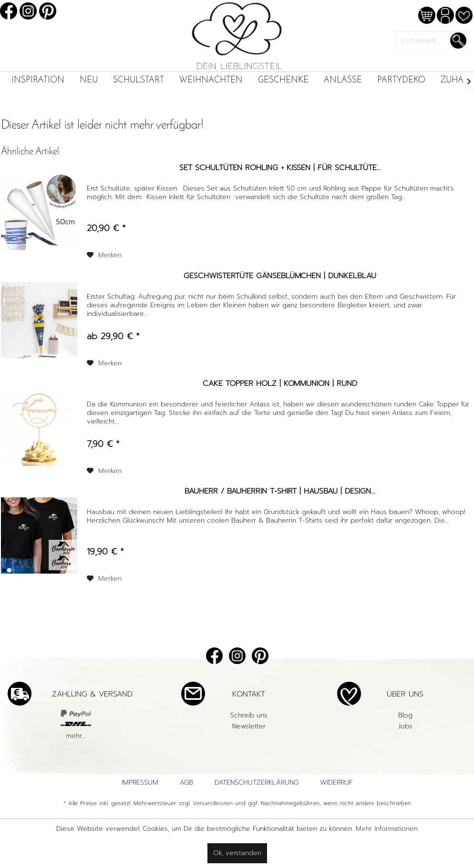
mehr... (76, 736)
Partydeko (401, 80)
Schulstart (139, 80)
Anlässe (343, 80)
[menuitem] (38, 80)
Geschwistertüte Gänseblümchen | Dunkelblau (280, 276)
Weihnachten (211, 80)
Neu (89, 80)
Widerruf (336, 782)
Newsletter (249, 726)
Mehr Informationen (387, 829)
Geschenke (283, 80)
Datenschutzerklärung (257, 782)
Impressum (140, 782)
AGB (186, 782)
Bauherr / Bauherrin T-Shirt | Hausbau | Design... (280, 492)
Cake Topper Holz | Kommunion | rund (280, 384)
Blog (405, 715)
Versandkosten (213, 803)
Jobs (405, 726)
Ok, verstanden (237, 853)
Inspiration (38, 80)
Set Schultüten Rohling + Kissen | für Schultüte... (280, 168)
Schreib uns (249, 715)
